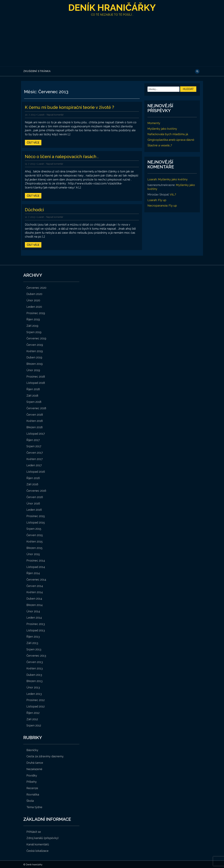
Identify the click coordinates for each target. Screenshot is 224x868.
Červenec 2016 (36, 490)
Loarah (41, 115)
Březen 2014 (35, 604)
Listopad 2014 (36, 566)
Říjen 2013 (33, 636)
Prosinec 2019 (36, 313)
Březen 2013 (34, 681)
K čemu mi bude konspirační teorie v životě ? (71, 107)
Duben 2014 (34, 598)
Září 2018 (32, 395)
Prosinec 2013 (36, 623)
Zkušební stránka (37, 71)
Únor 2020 (33, 300)
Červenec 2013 (36, 655)
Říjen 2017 (33, 440)
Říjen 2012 (33, 712)
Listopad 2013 (36, 630)
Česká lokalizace (37, 850)
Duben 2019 (34, 357)
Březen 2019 (35, 363)
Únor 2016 (33, 503)
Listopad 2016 (36, 471)
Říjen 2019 (33, 319)
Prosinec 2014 (36, 560)
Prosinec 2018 (36, 376)
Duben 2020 (34, 293)
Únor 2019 (33, 370)
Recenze (32, 788)
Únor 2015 (33, 554)
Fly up (162, 200)
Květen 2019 (35, 351)
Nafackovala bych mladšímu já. (168, 134)
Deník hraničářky (112, 7)
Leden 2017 (34, 465)
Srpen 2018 (34, 401)
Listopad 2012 (36, 706)
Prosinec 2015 (36, 516)
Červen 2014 (35, 585)
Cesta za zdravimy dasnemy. (45, 756)
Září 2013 (32, 643)
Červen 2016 (35, 497)
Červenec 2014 (36, 579)
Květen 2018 (35, 420)
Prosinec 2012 (36, 700)
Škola (30, 800)
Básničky (32, 750)
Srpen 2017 (34, 446)
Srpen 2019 (34, 332)
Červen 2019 (35, 344)
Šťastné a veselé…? (160, 145)
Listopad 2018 (36, 382)
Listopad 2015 (36, 522)
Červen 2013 (35, 662)
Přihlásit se (34, 831)
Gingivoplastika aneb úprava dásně (171, 140)
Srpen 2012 (34, 725)
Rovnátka (33, 794)
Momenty (154, 123)
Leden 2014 (34, 617)
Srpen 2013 (34, 649)
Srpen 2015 (34, 528)
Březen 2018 (35, 427)
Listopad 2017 (36, 433)
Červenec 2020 (36, 287)
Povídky (32, 775)
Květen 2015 (35, 541)
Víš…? (173, 194)
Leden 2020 (34, 306)
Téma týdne (34, 807)
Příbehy (32, 781)
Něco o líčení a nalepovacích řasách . (63, 156)
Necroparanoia (157, 206)
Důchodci (35, 209)
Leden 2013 (34, 693)
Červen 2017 (35, 452)
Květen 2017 (35, 459)
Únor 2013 (33, 687)
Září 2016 (32, 484)
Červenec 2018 (36, 408)
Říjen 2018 (33, 389)
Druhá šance (35, 762)
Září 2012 (32, 719)
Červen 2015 (35, 535)
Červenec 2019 (36, 338)
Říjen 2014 (33, 573)
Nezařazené (34, 769)
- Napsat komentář (54, 115)
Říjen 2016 (33, 478)
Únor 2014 (33, 611)
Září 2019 (32, 325)
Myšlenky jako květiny (162, 129)
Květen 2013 (35, 668)
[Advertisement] (112, 40)
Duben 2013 (34, 674)
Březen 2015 (34, 547)
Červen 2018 (35, 414)
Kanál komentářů (38, 844)
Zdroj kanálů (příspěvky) (42, 838)
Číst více (33, 142)
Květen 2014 (35, 592)
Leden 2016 (34, 509)
